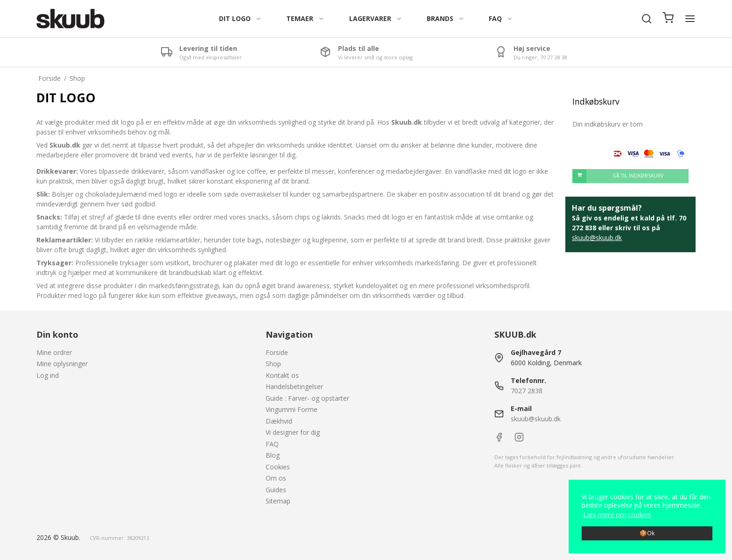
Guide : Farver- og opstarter (307, 398)
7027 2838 (527, 391)
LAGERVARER (376, 18)
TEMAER (305, 18)
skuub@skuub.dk (597, 237)
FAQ (501, 18)
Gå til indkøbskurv (618, 176)
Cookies (278, 467)
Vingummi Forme (292, 409)
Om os (276, 478)
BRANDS (446, 18)
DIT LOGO (240, 18)
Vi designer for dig (293, 432)
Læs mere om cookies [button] (617, 514)
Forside (277, 352)
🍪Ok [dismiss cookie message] (647, 533)
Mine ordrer (54, 352)
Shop (273, 364)
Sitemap (278, 501)
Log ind (48, 375)
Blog (273, 455)
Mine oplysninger (62, 364)
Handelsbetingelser (294, 386)
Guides (276, 490)
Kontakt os (282, 375)
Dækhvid (279, 421)
